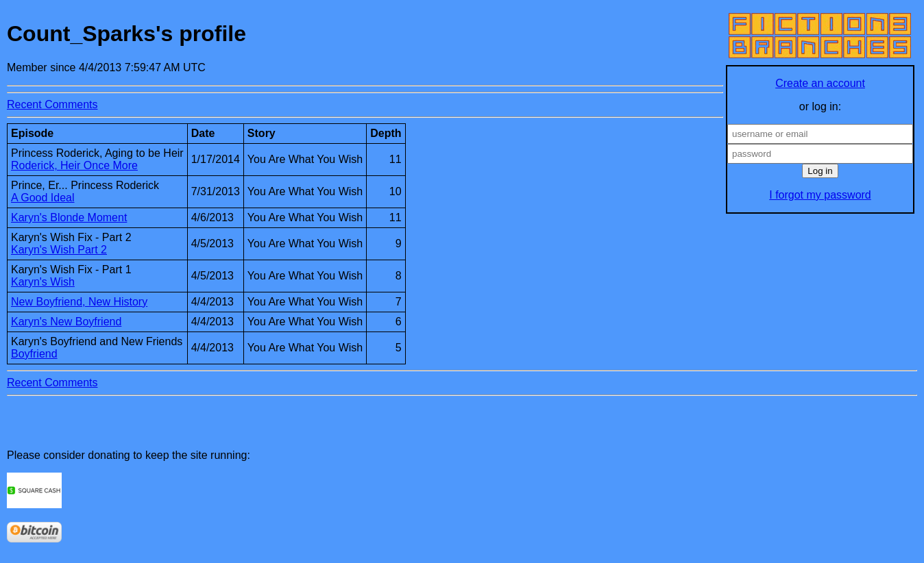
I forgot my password (820, 195)
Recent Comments (52, 104)
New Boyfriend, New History (79, 302)
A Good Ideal (43, 198)
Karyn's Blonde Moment (69, 217)
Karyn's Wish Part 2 (59, 250)
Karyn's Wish (43, 282)
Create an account (820, 83)
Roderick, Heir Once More (74, 165)
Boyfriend (34, 354)
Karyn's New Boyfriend (66, 322)
